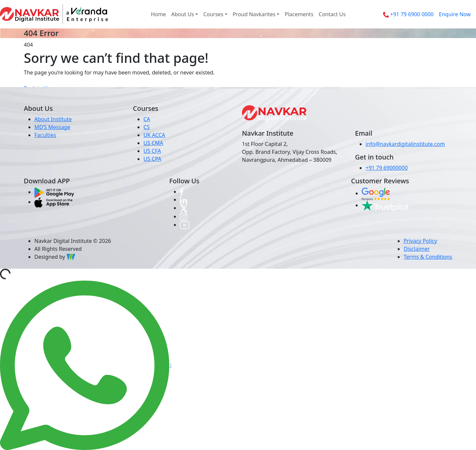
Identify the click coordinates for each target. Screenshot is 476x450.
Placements (299, 14)
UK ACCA (154, 135)
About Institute (53, 119)
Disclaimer (417, 249)
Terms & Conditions (428, 257)
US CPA (152, 159)
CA (147, 119)
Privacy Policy (420, 241)
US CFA (152, 151)
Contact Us (332, 14)
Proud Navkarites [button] (254, 14)
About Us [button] (183, 14)
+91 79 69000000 (387, 168)
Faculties (45, 135)
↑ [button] (171, 365)
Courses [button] (213, 14)
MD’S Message (52, 127)
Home (158, 14)
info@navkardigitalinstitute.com (405, 144)
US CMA (153, 143)
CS (147, 127)
